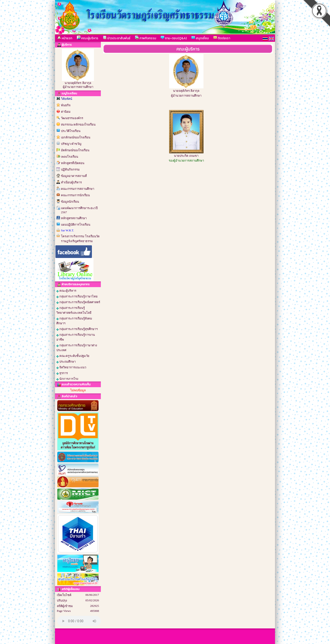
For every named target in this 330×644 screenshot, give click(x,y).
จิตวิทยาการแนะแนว (71, 367)
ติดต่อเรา (222, 38)
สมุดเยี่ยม (200, 38)
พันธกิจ (66, 105)
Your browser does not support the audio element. (79, 621)
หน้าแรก (65, 38)
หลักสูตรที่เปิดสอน (73, 163)
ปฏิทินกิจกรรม (70, 169)
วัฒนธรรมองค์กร (72, 118)
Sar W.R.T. (67, 230)
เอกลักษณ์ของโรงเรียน (76, 137)
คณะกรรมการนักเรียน (75, 195)
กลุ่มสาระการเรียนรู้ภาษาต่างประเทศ (77, 348)
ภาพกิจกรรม (146, 38)
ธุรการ (62, 373)
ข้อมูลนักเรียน (70, 202)
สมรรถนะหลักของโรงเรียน (78, 125)
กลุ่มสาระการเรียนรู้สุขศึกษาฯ (77, 329)
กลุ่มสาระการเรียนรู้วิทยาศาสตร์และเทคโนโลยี (74, 310)
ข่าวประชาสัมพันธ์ (117, 38)
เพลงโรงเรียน (70, 157)
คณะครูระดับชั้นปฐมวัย (73, 356)
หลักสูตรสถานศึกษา (74, 218)
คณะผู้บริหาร (88, 38)
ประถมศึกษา (66, 362)
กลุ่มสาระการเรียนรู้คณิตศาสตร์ (78, 302)
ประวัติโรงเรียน (71, 131)
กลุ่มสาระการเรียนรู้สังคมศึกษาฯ (74, 321)
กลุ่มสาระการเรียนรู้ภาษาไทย (77, 297)
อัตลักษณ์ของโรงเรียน (75, 150)
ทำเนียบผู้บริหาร (71, 182)
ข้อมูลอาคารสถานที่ (74, 176)
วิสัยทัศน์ (67, 99)
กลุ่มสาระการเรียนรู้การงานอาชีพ (76, 337)
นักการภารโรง (67, 379)
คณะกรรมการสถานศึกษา (78, 189)
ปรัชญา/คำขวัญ (71, 144)
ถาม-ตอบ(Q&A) (174, 38)
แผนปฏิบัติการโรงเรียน (76, 225)
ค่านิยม (66, 112)
